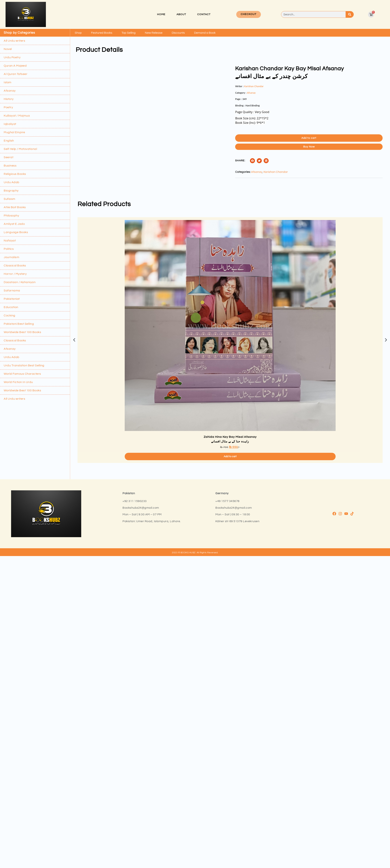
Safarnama (12, 291)
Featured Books (102, 33)
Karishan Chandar (254, 86)
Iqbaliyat (10, 124)
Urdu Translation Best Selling (24, 365)
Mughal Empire (14, 132)
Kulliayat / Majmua (17, 116)
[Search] (350, 14)
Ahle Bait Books (15, 207)
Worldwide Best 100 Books (22, 332)
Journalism (11, 257)
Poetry (8, 107)
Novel (8, 49)
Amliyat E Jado (14, 224)
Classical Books (15, 266)
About (181, 14)
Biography (11, 191)
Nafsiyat (10, 241)
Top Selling (129, 33)
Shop (78, 33)
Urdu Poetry (12, 57)
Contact (204, 14)
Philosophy (11, 216)
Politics (9, 249)
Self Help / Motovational (20, 149)
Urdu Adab (12, 182)
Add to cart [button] (230, 563)
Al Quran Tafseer (16, 74)
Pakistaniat (12, 299)
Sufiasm (10, 199)
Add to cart (309, 138)
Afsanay (10, 91)
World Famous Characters (22, 374)
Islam (8, 82)
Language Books (16, 232)
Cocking (10, 315)
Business (10, 166)
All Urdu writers (14, 41)
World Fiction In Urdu (18, 382)
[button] (252, 161)
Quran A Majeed (15, 66)
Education (11, 307)
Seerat (9, 157)
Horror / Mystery (15, 274)
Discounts (178, 33)
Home (161, 14)
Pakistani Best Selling (19, 324)
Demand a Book (205, 33)
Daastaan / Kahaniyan (20, 282)
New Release (154, 33)
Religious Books (15, 174)
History (9, 99)
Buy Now (309, 147)
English (9, 141)
